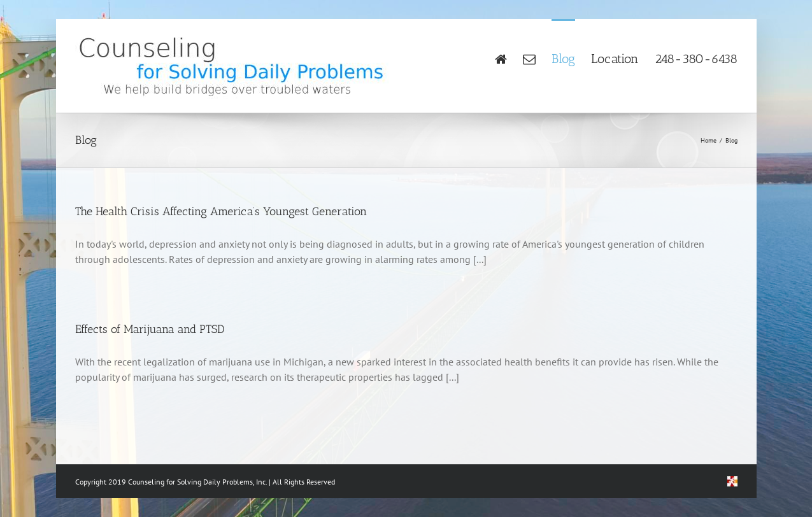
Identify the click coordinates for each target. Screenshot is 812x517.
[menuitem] (509, 58)
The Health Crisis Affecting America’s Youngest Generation (221, 211)
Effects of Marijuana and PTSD (150, 329)
